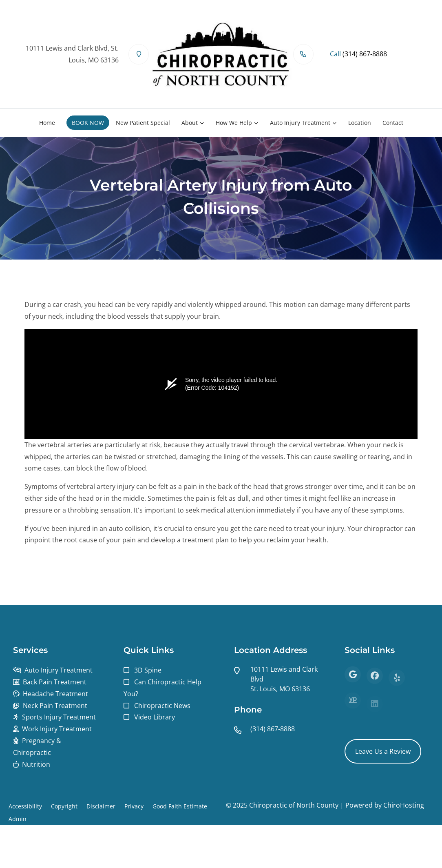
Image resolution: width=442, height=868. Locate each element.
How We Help (234, 123)
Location (360, 123)
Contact (393, 123)
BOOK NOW (88, 123)
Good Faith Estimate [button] (180, 806)
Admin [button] (18, 819)
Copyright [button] (64, 806)
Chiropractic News (162, 706)
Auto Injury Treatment (300, 123)
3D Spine (148, 670)
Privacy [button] (134, 806)
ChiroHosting (404, 805)
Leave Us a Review (383, 751)
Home (47, 123)
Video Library (155, 717)
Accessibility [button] (25, 806)
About (190, 123)
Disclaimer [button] (101, 806)
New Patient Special (143, 123)
